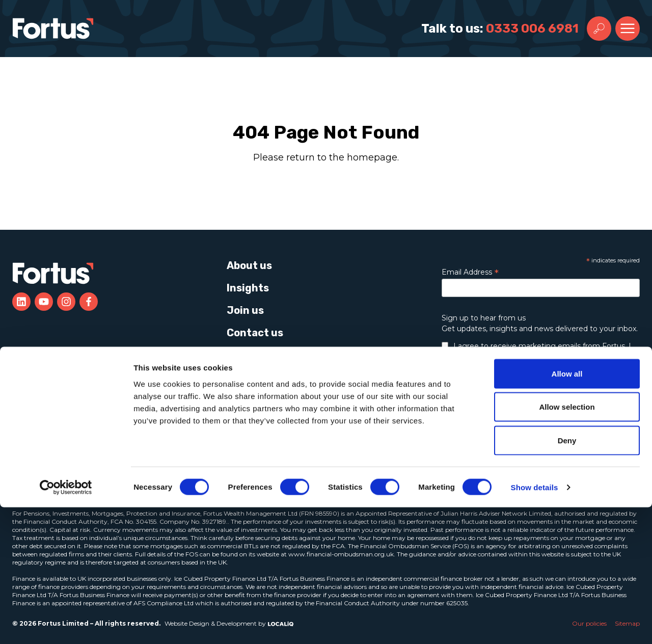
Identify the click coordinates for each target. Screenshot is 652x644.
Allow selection (567, 544)
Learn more (505, 439)
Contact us (255, 333)
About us (249, 265)
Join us (245, 310)
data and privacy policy (526, 384)
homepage (372, 157)
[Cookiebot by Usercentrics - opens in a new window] (66, 624)
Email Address (470, 272)
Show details (535, 624)
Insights (248, 288)
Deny (567, 577)
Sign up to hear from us (484, 318)
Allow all (567, 510)
